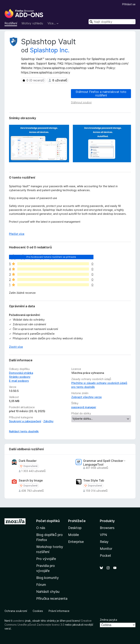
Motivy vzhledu (32, 23)
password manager (84, 407)
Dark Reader (28, 461)
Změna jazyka (108, 620)
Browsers (107, 528)
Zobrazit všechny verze (87, 397)
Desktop (75, 528)
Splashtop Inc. (50, 50)
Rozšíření (11, 23)
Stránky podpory (20, 377)
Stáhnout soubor (81, 102)
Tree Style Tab (94, 481)
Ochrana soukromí (16, 611)
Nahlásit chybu (48, 592)
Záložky (48, 421)
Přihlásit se (129, 4)
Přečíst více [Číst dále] (17, 234)
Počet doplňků (48, 521)
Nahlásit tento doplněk (24, 431)
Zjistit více (16, 347)
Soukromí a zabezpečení (25, 421)
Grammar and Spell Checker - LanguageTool (104, 463)
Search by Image (31, 481)
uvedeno (19, 621)
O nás (41, 528)
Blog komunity (47, 578)
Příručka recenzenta (52, 599)
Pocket (105, 556)
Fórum (41, 585)
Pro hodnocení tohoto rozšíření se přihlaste (51, 257)
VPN (103, 535)
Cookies (38, 611)
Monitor (106, 549)
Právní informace (59, 611)
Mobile (73, 535)
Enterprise (76, 542)
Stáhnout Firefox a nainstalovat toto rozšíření (101, 94)
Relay (104, 542)
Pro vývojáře (46, 559)
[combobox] (112, 22)
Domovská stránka (21, 373)
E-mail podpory (19, 381)
